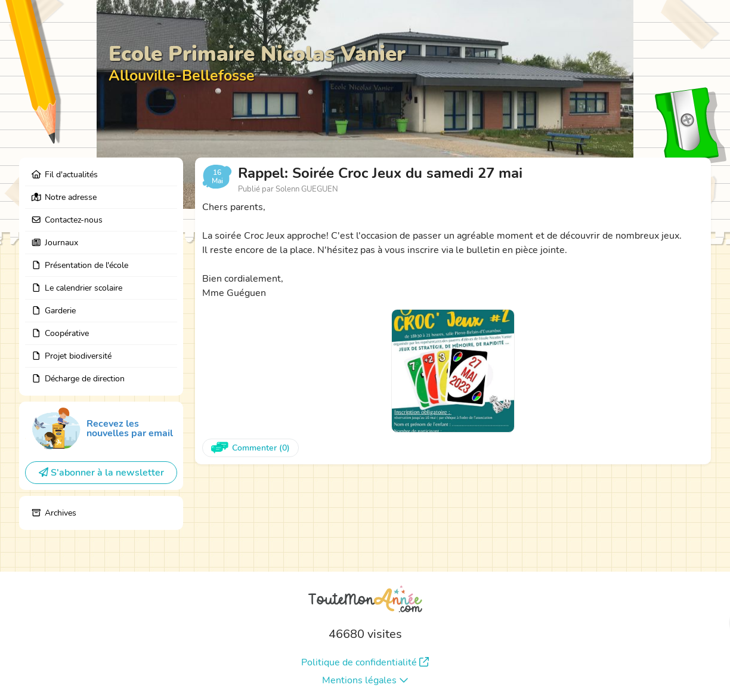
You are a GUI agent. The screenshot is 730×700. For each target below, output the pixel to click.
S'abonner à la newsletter (101, 473)
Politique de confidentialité (365, 662)
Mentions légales (365, 680)
